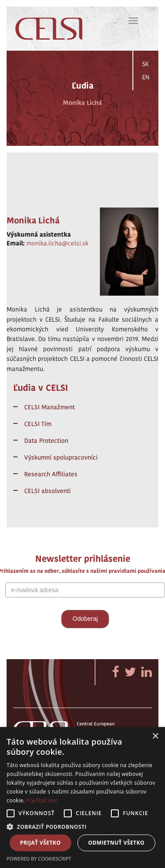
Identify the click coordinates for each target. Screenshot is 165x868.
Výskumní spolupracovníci (61, 457)
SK (145, 64)
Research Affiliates (51, 474)
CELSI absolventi (48, 491)
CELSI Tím (38, 424)
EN (146, 77)
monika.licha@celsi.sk (57, 243)
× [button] (155, 736)
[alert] (82, 798)
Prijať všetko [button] (41, 843)
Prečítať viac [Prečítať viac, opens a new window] (42, 800)
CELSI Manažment (49, 407)
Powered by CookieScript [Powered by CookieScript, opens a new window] (39, 859)
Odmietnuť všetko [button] (116, 843)
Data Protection (46, 441)
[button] (82, 826)
